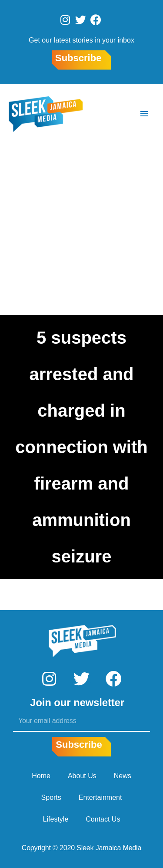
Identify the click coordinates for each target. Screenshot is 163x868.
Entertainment (100, 797)
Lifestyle (56, 819)
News (123, 776)
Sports (51, 797)
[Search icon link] (118, 114)
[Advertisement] (81, 229)
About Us (82, 776)
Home (41, 776)
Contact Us (103, 819)
